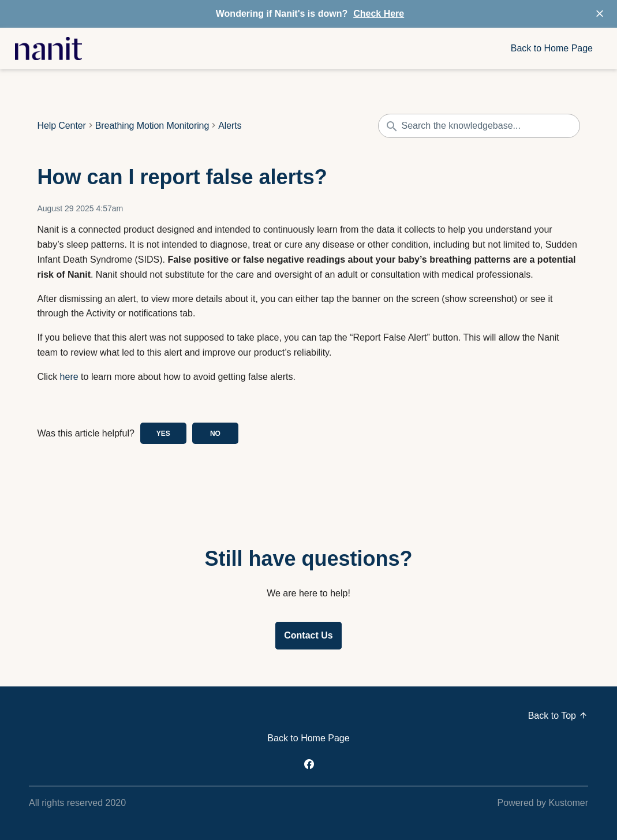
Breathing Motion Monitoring (152, 126)
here (69, 377)
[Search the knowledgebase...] (479, 126)
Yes (163, 434)
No (215, 434)
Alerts (230, 126)
